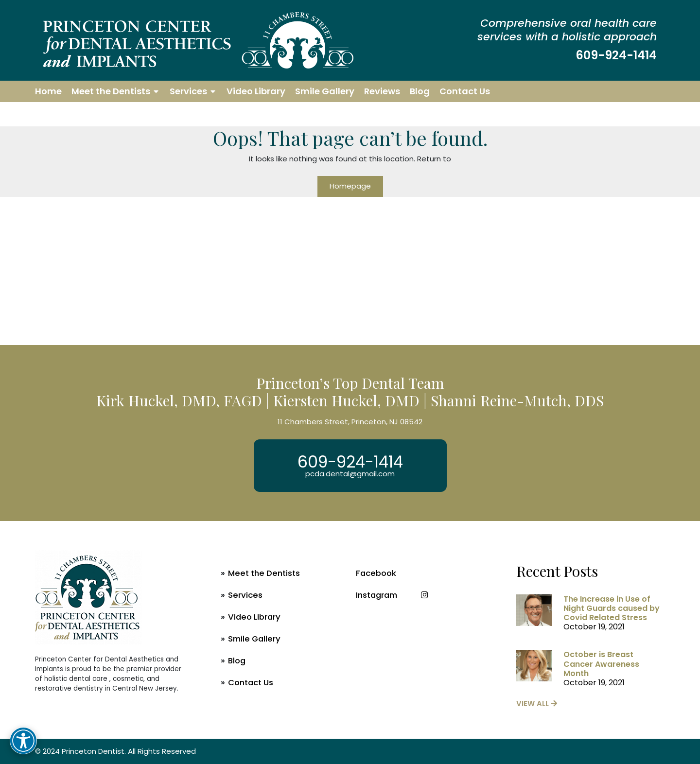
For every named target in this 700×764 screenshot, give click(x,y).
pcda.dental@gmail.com (350, 474)
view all (537, 703)
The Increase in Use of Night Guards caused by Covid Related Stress (612, 608)
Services (188, 91)
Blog (420, 91)
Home (48, 91)
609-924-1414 (616, 55)
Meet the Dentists (111, 91)
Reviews (382, 91)
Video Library (256, 91)
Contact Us (465, 91)
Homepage (350, 186)
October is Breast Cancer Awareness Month (601, 664)
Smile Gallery (325, 91)
